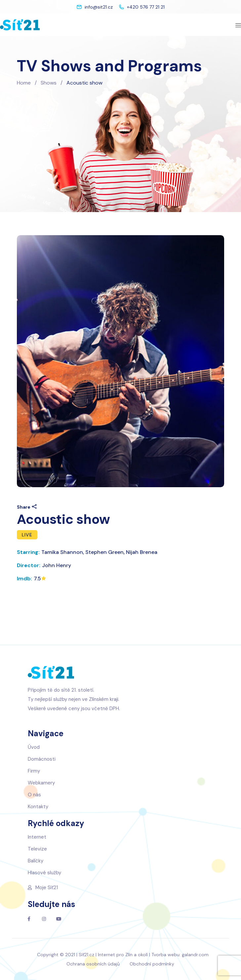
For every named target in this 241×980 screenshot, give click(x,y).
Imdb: (24, 579)
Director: (29, 565)
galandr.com (195, 955)
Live (27, 535)
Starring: (28, 552)
